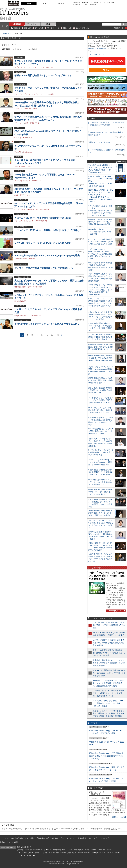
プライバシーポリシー (68, 838)
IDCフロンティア (21, 210)
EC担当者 (85, 2)
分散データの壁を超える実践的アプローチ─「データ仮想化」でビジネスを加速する (100, 492)
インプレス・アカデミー (26, 856)
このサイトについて (7, 838)
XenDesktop (28, 152)
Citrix (16, 152)
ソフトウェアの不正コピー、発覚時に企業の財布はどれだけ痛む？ (48, 230)
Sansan (17, 258)
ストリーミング (25, 181)
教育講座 (93, 5)
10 (52, 335)
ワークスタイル (53, 28)
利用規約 (20, 838)
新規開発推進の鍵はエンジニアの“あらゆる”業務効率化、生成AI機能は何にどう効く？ (101, 380)
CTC (16, 138)
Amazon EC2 (36, 181)
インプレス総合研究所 (75, 850)
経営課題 (17, 24)
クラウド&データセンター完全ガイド (30, 850)
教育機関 (22, 166)
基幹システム (35, 123)
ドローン (85, 5)
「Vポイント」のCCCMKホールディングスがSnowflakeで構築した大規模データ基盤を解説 (101, 462)
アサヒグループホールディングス (26, 94)
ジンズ (17, 109)
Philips (17, 316)
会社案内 (55, 838)
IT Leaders (14, 12)
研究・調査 (111, 2)
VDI (21, 152)
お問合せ (3, 842)
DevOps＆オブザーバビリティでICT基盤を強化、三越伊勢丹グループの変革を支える (101, 452)
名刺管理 (24, 258)
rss (9, 18)
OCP (30, 138)
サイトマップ (104, 838)
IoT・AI (103, 2)
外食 (27, 123)
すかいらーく (19, 123)
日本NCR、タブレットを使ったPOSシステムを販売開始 (43, 243)
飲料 (52, 94)
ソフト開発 (94, 2)
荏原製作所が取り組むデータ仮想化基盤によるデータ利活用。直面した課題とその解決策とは (100, 513)
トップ (5, 26)
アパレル (27, 195)
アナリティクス (45, 210)
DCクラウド (45, 4)
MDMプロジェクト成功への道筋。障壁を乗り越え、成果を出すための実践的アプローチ (100, 410)
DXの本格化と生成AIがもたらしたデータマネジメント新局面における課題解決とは (101, 482)
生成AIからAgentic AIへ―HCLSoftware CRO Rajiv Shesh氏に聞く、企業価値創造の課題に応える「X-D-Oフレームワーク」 (100, 254)
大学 (16, 166)
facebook (6, 18)
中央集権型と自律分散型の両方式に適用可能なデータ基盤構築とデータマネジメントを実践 (100, 472)
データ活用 (39, 28)
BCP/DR (23, 301)
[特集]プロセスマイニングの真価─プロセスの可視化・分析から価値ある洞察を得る (107, 576)
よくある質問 (13, 842)
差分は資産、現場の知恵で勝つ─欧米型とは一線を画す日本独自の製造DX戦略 (100, 390)
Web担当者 (77, 2)
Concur (37, 221)
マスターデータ (26, 109)
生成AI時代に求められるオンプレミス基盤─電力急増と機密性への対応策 (100, 232)
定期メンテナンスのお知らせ (100, 142)
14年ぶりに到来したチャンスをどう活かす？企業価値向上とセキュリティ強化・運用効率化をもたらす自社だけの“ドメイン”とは (100, 211)
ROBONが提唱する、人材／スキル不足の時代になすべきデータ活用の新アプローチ (101, 431)
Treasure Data (33, 210)
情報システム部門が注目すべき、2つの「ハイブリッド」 (43, 76)
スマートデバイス (30, 67)
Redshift (32, 258)
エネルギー (77, 5)
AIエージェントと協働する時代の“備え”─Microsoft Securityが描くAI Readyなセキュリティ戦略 (101, 242)
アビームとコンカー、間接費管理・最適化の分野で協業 (43, 218)
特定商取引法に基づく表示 (88, 838)
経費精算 (44, 221)
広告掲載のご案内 (43, 838)
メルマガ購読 (30, 838)
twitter (2, 18)
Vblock (29, 166)
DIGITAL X (101, 853)
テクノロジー (33, 24)
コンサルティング (35, 316)
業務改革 (17, 28)
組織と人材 (67, 28)
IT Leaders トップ (6, 34)
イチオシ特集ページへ (116, 611)
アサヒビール (44, 94)
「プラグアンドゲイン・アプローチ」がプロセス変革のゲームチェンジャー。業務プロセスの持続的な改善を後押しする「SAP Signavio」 (100, 290)
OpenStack (23, 138)
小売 (21, 195)
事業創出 (28, 28)
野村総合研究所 (20, 287)
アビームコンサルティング (24, 221)
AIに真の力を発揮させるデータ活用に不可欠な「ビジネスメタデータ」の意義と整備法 (100, 337)
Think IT (48, 850)
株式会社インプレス (24, 847)
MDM (35, 109)
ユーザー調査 (38, 287)
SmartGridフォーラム (105, 850)
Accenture (24, 316)
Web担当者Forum (59, 850)
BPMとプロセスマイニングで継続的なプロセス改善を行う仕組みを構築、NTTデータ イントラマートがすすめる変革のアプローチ (101, 303)
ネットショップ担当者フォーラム (29, 853)
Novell (17, 301)
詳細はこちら (118, 817)
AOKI (16, 195)
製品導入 (61, 4)
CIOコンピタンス (82, 28)
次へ (59, 335)
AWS (16, 181)
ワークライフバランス (46, 67)
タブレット (18, 67)
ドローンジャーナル (114, 853)
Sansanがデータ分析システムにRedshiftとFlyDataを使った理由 (47, 256)
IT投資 (29, 287)
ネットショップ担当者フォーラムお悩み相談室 (59, 853)
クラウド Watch (90, 850)
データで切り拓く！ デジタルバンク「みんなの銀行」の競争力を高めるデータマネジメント (101, 400)
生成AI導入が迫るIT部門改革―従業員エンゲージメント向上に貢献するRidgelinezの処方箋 (100, 222)
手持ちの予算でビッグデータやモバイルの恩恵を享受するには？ (47, 324)
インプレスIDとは (97, 54)
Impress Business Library (98, 48)
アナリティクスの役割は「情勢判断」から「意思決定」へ (44, 268)
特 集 (48, 24)
